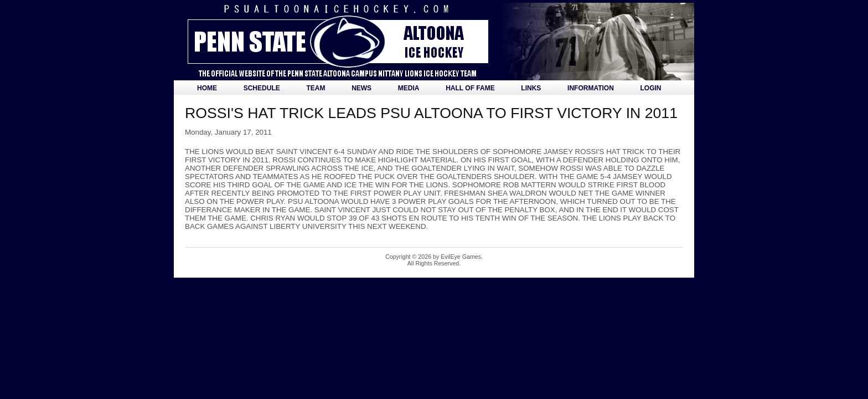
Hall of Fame (470, 88)
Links (531, 88)
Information (591, 88)
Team (316, 88)
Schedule (262, 88)
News (361, 88)
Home (207, 88)
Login (651, 88)
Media (409, 88)
